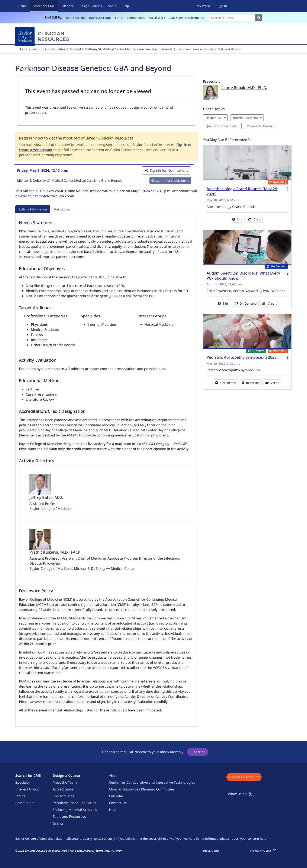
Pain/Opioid (25, 803)
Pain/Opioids (136, 18)
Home (22, 6)
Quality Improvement (221, 126)
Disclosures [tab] (62, 209)
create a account (36, 150)
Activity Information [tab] (33, 209)
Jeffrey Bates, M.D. (46, 497)
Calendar (67, 6)
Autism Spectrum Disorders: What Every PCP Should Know (243, 276)
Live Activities (63, 796)
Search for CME (45, 6)
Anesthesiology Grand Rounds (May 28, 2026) (242, 191)
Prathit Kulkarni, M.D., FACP (55, 552)
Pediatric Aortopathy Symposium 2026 (242, 357)
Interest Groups (100, 18)
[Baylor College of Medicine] (43, 36)
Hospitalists (214, 118)
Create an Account (244, 777)
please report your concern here (243, 838)
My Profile (204, 6)
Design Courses (91, 6)
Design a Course (66, 776)
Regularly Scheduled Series (74, 803)
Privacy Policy (261, 851)
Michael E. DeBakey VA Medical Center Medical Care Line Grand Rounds (121, 49)
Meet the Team (65, 782)
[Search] (232, 18)
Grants (58, 823)
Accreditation (63, 789)
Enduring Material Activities (75, 810)
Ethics (119, 18)
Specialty (22, 782)
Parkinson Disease (260, 126)
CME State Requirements (186, 18)
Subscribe (198, 752)
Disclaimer (211, 851)
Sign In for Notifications (167, 170)
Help (126, 6)
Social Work (157, 18)
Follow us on (239, 794)
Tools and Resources (69, 816)
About (112, 6)
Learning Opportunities (48, 49)
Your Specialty (75, 18)
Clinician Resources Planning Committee (141, 789)
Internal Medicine (246, 118)
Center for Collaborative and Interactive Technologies (152, 782)
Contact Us (118, 803)
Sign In (222, 6)
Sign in (182, 145)
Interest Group (27, 789)
